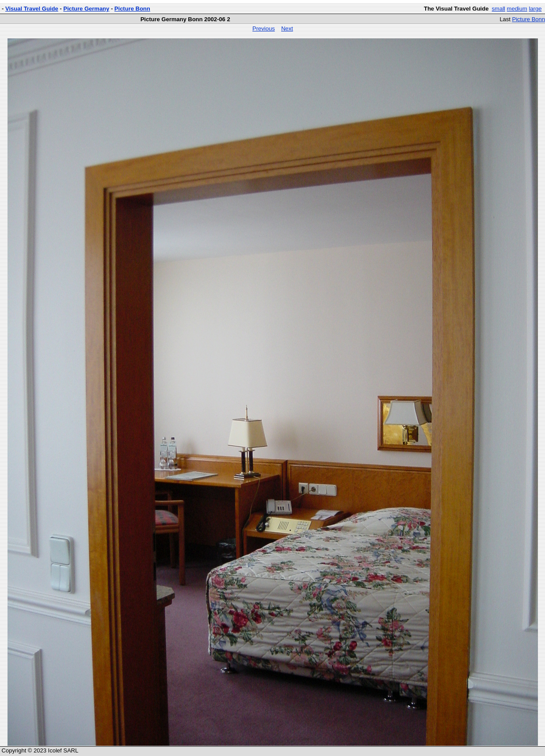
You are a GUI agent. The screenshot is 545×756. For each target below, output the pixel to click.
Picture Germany (86, 9)
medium (517, 9)
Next (287, 29)
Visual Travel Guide (32, 9)
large (535, 9)
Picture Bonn (132, 9)
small (499, 9)
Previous (264, 29)
